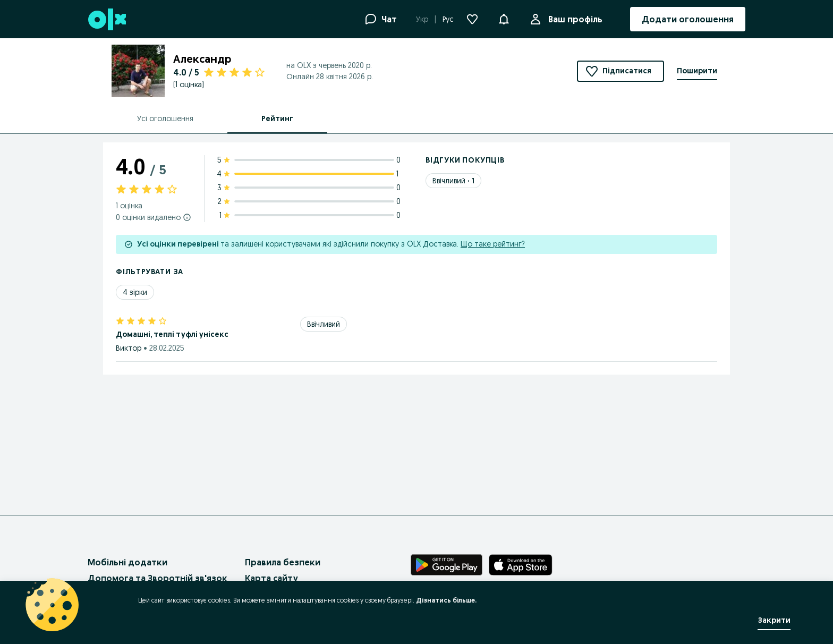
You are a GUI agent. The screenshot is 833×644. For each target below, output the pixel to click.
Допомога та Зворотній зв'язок (158, 578)
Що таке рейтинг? (493, 244)
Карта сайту (271, 578)
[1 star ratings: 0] (311, 215)
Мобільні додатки (127, 562)
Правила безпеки (283, 562)
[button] (504, 18)
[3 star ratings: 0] (311, 188)
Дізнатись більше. (446, 600)
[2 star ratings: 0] (311, 201)
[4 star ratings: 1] (311, 174)
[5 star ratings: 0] (311, 160)
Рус (448, 19)
